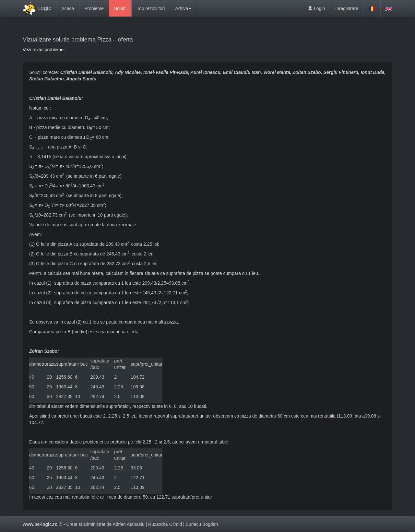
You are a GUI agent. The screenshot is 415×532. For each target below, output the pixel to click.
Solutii (120, 8)
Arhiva (183, 8)
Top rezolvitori (151, 8)
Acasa (68, 8)
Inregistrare (347, 8)
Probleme (94, 8)
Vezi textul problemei (44, 50)
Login (316, 8)
